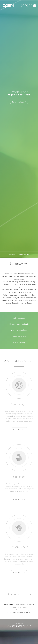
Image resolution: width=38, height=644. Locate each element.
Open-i (9, 6)
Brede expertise (19, 336)
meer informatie (19, 429)
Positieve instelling (19, 330)
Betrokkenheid (19, 318)
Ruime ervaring (19, 343)
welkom (12, 254)
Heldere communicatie (19, 324)
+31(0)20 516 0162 (23, 6)
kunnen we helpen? (19, 102)
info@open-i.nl (26, 6)
